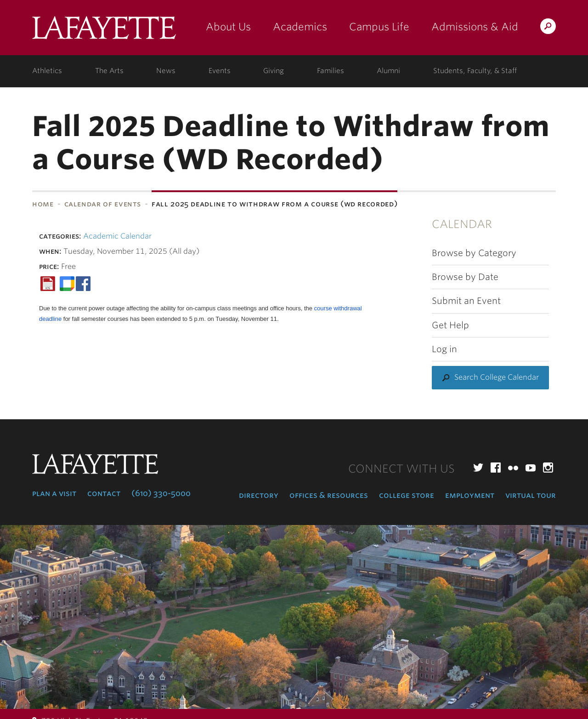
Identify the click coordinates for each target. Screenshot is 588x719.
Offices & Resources (329, 495)
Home (43, 204)
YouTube (531, 468)
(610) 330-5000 (161, 493)
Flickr (513, 468)
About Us (228, 27)
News (166, 71)
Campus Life (379, 27)
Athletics (47, 71)
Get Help (450, 325)
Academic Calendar (117, 236)
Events (220, 71)
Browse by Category (474, 253)
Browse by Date (465, 277)
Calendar (462, 224)
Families (331, 71)
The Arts (109, 71)
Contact (104, 493)
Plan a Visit (54, 493)
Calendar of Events (103, 204)
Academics (300, 27)
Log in (444, 349)
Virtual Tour (531, 495)
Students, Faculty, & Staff (475, 71)
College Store (407, 495)
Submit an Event (466, 301)
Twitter (478, 468)
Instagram (548, 468)
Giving (274, 71)
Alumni (388, 71)
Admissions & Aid (475, 27)
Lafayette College (104, 31)
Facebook (496, 468)
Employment (470, 495)
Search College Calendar (497, 377)
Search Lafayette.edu (548, 28)
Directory (259, 495)
